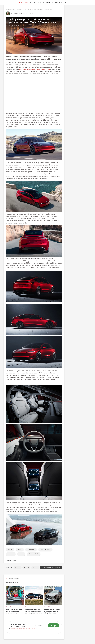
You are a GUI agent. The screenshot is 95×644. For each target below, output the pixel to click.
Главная (8, 9)
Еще (66, 2)
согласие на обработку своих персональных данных (24, 629)
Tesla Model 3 (34, 554)
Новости (32, 2)
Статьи (39, 2)
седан (10, 549)
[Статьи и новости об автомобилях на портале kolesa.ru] (10, 2)
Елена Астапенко (18, 13)
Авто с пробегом (57, 2)
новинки (11, 554)
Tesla (21, 554)
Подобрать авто (23, 2)
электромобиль (45, 549)
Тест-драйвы (46, 2)
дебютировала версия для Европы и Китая (34, 69)
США (20, 549)
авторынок (31, 549)
